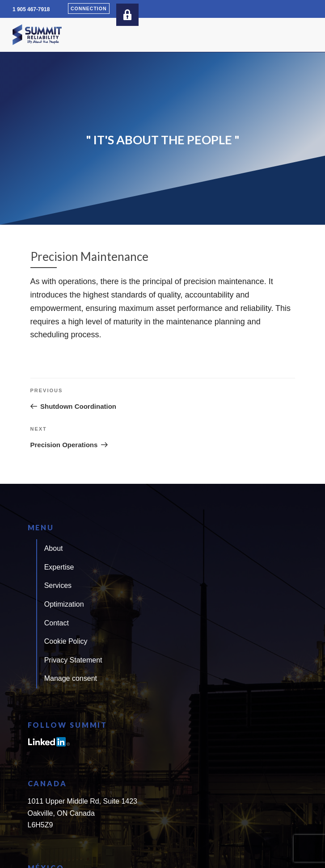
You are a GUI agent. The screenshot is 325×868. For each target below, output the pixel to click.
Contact (57, 623)
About (54, 548)
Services (58, 585)
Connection (89, 8)
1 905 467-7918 (31, 9)
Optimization (64, 604)
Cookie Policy (66, 641)
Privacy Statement (73, 660)
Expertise (59, 567)
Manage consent (71, 678)
